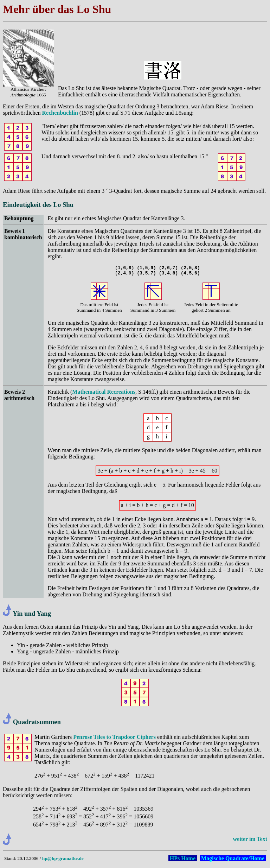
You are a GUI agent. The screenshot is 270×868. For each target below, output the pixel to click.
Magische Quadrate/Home (233, 860)
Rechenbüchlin (60, 113)
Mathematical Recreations (104, 394)
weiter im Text (250, 841)
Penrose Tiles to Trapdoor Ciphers (114, 739)
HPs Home (183, 860)
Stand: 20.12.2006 (21, 860)
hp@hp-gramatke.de (63, 860)
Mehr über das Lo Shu (57, 9)
